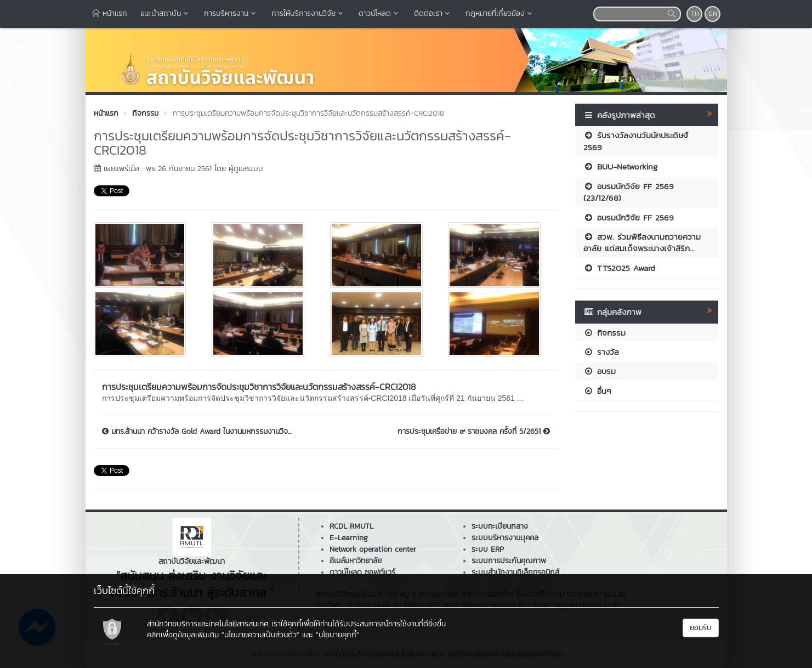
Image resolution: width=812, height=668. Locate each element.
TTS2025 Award (619, 268)
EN (713, 14)
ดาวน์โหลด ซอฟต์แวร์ (362, 572)
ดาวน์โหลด (380, 13)
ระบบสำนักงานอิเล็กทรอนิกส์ (515, 572)
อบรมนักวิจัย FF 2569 (629, 217)
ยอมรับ (701, 628)
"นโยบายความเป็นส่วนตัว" (260, 635)
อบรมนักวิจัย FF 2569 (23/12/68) (629, 192)
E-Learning (349, 538)
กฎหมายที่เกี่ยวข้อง (500, 13)
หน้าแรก (110, 13)
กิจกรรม (604, 333)
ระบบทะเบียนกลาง (500, 526)
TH (695, 14)
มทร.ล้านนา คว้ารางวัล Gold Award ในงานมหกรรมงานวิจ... (197, 432)
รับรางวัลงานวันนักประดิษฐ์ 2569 (636, 141)
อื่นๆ (597, 391)
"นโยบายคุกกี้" (337, 635)
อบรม (600, 371)
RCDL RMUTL (351, 526)
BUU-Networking (620, 166)
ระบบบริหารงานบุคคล (505, 538)
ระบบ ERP (488, 549)
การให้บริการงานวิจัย (308, 13)
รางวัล (601, 352)
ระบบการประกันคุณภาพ (509, 561)
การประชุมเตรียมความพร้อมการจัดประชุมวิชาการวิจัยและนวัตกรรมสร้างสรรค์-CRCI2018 (259, 387)
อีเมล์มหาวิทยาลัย (356, 561)
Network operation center (373, 549)
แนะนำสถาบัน (166, 13)
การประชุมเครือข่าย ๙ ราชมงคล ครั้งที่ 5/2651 (474, 432)
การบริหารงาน (231, 13)
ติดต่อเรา (433, 13)
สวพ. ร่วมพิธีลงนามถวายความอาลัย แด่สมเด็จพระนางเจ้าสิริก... (642, 242)
